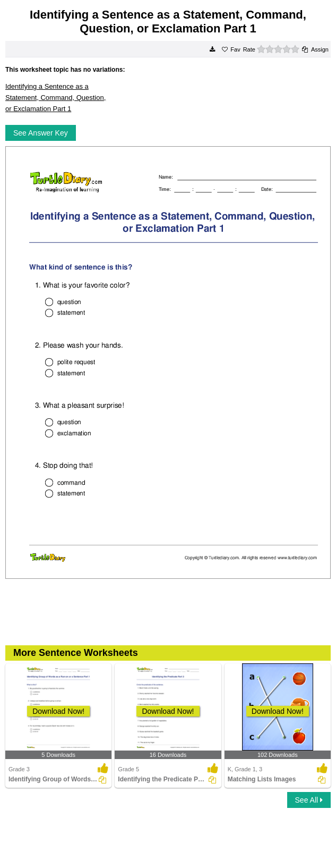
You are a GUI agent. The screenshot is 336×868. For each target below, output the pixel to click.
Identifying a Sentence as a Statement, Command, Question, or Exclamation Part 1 (55, 97)
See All (309, 800)
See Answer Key (41, 133)
